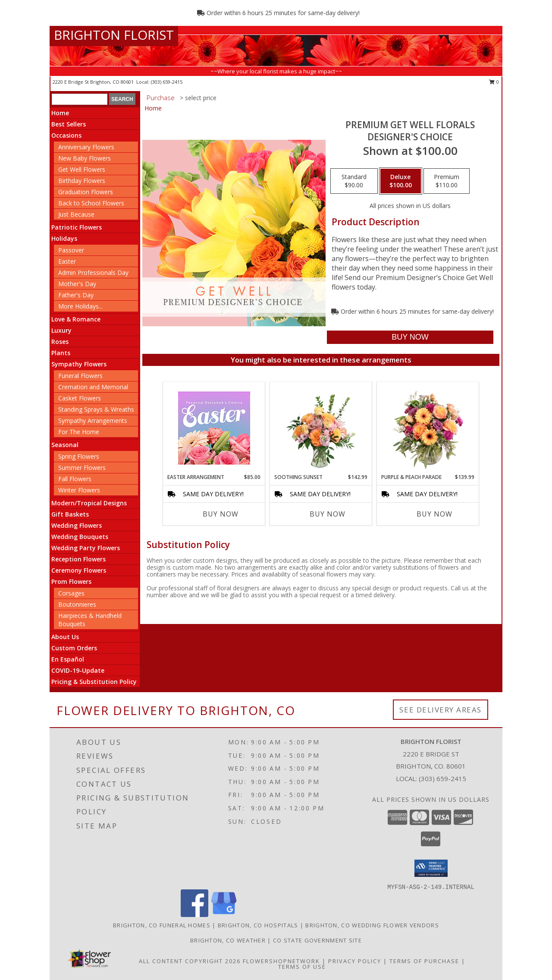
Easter (67, 261)
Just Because (76, 214)
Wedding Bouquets (80, 537)
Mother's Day (77, 284)
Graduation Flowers (86, 192)
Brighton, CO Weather (228, 940)
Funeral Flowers (80, 376)
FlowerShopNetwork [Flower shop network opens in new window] (281, 961)
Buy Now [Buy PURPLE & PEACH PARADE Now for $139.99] (434, 514)
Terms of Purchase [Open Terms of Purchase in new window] (424, 961)
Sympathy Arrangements (93, 421)
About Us (65, 637)
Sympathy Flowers (79, 364)
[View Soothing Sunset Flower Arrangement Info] (321, 428)
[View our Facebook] (194, 915)
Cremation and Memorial (93, 387)
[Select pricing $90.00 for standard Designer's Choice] (354, 181)
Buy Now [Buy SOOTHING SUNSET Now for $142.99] (328, 514)
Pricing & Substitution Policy (94, 682)
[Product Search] (80, 99)
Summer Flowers (82, 468)
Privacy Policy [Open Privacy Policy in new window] (355, 961)
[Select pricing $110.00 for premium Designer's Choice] (447, 181)
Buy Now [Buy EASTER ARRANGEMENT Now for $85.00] (221, 514)
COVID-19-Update (78, 670)
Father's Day (76, 295)
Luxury (61, 330)
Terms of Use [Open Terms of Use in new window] (302, 967)
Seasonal (65, 445)
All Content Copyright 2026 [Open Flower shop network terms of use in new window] (190, 961)
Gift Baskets (70, 514)
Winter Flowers (79, 490)
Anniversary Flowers (86, 147)
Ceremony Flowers (79, 570)
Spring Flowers (79, 456)
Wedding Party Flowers (86, 548)
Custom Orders (74, 648)
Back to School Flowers (91, 203)
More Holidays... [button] (80, 306)
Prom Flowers (71, 581)
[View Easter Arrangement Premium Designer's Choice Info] (214, 428)
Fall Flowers (75, 479)
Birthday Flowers (82, 181)
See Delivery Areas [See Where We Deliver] (441, 710)
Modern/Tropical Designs (89, 503)
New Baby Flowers (85, 158)
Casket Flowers (80, 398)
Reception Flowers (78, 559)
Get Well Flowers (82, 169)
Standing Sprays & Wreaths (96, 409)
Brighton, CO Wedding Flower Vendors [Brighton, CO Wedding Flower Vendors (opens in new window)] (372, 925)
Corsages (71, 593)
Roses (60, 342)
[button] (431, 868)
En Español (68, 659)
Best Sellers (69, 124)
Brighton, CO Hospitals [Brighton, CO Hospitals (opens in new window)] (258, 925)
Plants (61, 353)
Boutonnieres (77, 604)
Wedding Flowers (77, 525)
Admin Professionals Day (93, 273)
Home (60, 113)
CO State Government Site (317, 940)
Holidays (64, 238)
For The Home (79, 432)
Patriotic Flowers (77, 227)
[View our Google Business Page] (224, 915)
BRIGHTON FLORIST (114, 35)
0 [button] (494, 82)
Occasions (66, 135)
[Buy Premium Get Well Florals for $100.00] (410, 337)
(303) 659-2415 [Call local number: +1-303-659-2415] (167, 82)
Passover (71, 250)
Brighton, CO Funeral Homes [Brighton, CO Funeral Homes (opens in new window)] (162, 925)
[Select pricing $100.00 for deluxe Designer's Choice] (401, 181)
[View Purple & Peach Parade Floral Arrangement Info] (428, 428)
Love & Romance (76, 319)
